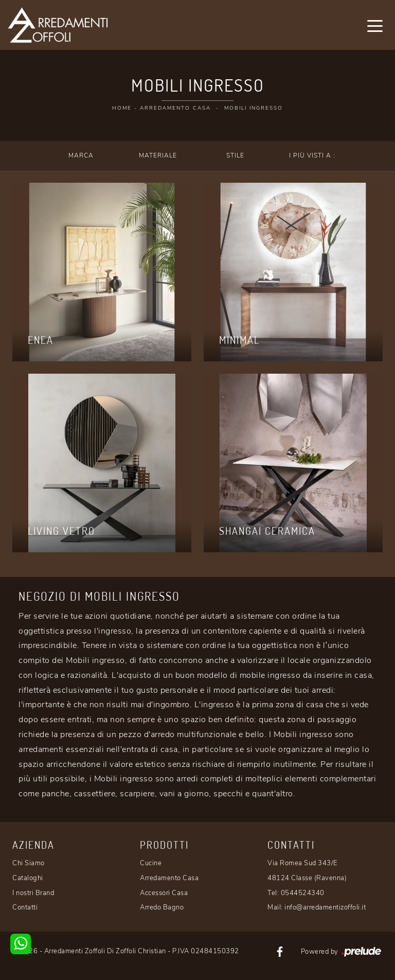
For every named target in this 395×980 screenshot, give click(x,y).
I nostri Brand (33, 893)
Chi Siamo (29, 863)
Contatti (25, 907)
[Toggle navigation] (375, 25)
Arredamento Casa (175, 108)
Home (122, 108)
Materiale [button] (158, 155)
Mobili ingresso (254, 108)
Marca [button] (81, 155)
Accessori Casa (164, 893)
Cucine (151, 863)
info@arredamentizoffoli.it (325, 907)
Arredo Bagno (162, 907)
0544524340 (303, 893)
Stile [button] (235, 155)
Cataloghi (28, 878)
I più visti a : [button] (312, 155)
